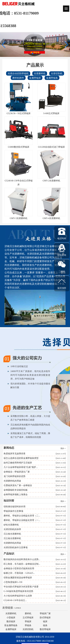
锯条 (45, 625)
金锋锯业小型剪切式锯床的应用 (20, 569)
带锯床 (28, 622)
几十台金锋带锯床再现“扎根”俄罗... (20, 467)
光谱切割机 (56, 73)
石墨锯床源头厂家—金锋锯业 (17, 485)
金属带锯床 (34, 78)
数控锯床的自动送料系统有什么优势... (23, 559)
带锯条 (28, 625)
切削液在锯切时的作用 (15, 507)
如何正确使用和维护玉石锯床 (17, 463)
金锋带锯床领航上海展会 (15, 495)
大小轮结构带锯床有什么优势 (19, 596)
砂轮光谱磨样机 (12, 525)
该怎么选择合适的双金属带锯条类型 (20, 458)
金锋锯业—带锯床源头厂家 (16, 472)
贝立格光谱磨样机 (13, 534)
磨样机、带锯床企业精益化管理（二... (23, 516)
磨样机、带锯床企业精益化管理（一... (23, 520)
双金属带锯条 (11, 625)
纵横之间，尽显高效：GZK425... (20, 573)
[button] (66, 45)
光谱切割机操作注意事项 (17, 548)
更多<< (62, 448)
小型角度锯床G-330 (14, 582)
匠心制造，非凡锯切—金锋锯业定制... (23, 564)
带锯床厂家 (45, 614)
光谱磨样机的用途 (11, 481)
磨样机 (28, 614)
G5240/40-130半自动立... (16, 600)
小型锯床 (11, 618)
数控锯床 (11, 622)
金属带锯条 (51, 78)
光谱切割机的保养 (13, 529)
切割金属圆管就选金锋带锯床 (19, 578)
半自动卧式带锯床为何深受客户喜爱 (22, 587)
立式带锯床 (28, 618)
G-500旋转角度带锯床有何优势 (19, 591)
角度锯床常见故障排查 (14, 454)
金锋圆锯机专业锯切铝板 (15, 490)
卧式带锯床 (45, 618)
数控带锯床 (45, 629)
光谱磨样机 (39, 73)
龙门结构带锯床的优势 (14, 476)
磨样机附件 (17, 78)
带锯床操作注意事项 (14, 511)
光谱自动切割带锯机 (17, 73)
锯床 (45, 622)
